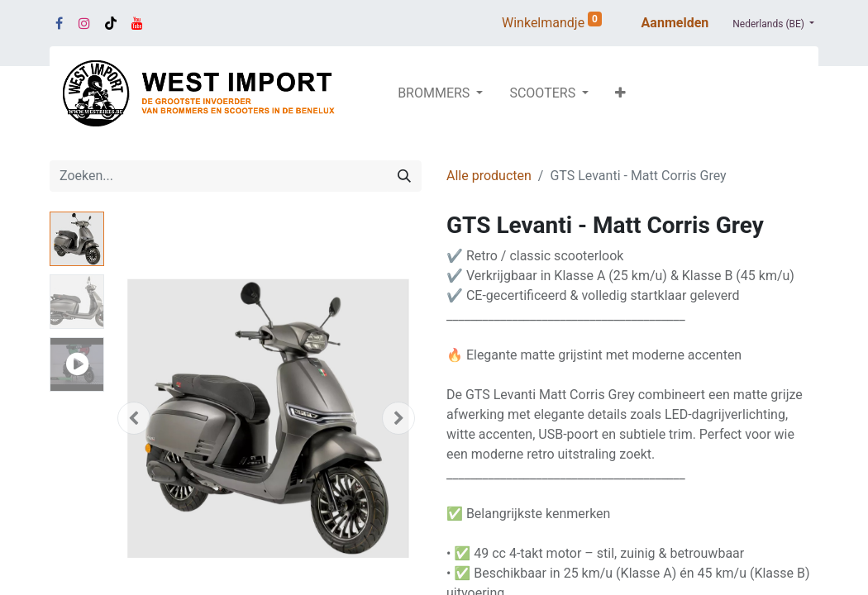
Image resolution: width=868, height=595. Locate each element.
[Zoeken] (404, 176)
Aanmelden (675, 23)
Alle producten (489, 176)
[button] (620, 93)
